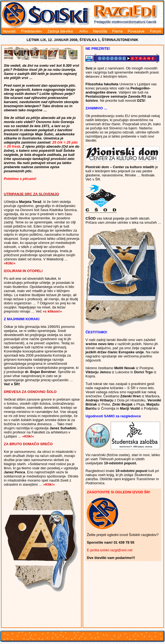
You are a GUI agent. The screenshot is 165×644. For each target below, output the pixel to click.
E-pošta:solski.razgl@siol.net (109, 550)
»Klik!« (10, 263)
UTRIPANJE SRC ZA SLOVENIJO (31, 194)
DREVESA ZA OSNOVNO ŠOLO (30, 392)
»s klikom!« (52, 311)
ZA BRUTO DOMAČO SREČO (28, 444)
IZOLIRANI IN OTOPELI (23, 271)
